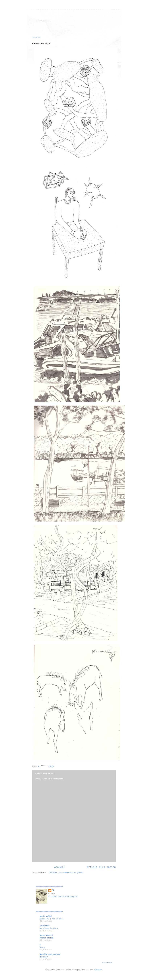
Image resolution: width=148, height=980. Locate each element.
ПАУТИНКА (44, 957)
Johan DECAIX (46, 935)
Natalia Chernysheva (50, 955)
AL (53, 890)
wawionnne (45, 926)
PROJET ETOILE (46, 938)
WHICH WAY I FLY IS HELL (52, 919)
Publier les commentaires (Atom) (67, 873)
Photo (42, 948)
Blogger (98, 970)
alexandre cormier (40, 19)
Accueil (60, 867)
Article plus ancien (101, 867)
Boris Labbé (46, 916)
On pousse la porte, (50, 928)
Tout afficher (107, 963)
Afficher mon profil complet (63, 897)
